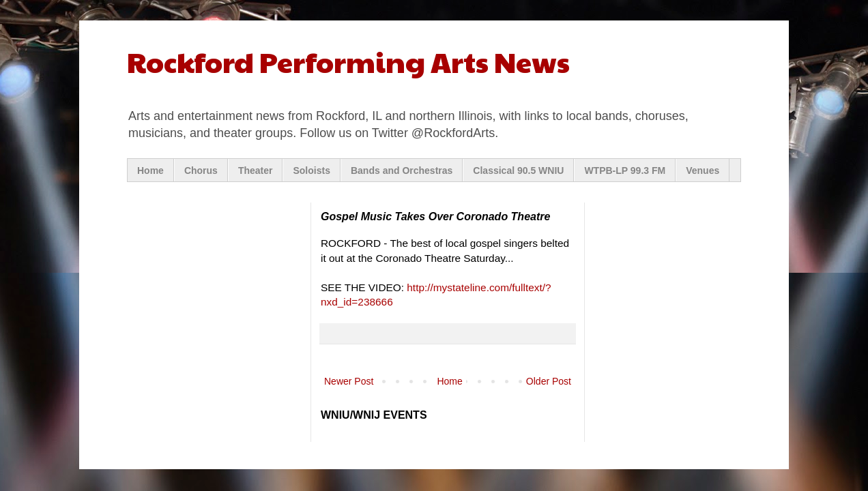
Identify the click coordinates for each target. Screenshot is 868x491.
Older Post (549, 381)
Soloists (311, 170)
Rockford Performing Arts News (348, 61)
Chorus (201, 170)
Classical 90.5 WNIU (518, 170)
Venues (703, 170)
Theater (256, 170)
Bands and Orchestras (402, 170)
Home (150, 170)
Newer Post (349, 381)
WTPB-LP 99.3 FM (625, 170)
